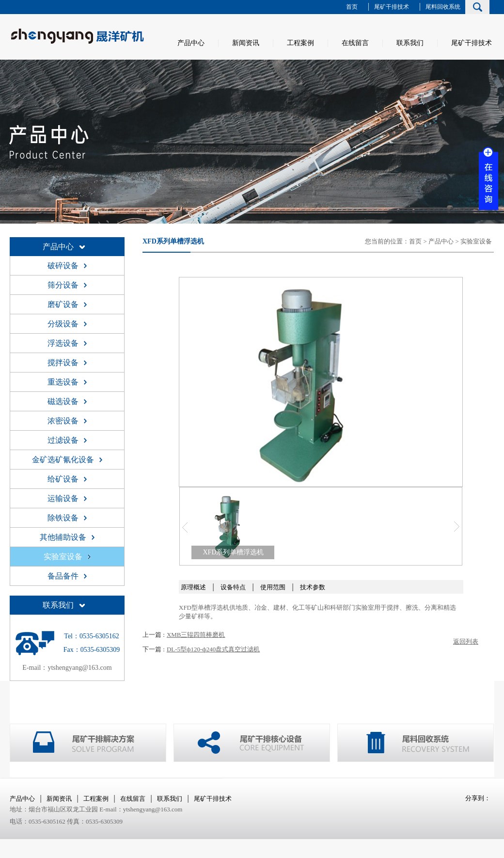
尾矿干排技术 (392, 7)
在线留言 (355, 43)
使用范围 (273, 587)
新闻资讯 (246, 43)
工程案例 (300, 43)
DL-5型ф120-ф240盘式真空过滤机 (213, 649)
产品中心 (191, 43)
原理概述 (193, 587)
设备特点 (233, 587)
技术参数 (313, 587)
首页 (352, 7)
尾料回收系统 (443, 7)
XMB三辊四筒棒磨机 (196, 635)
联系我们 (410, 43)
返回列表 (466, 641)
